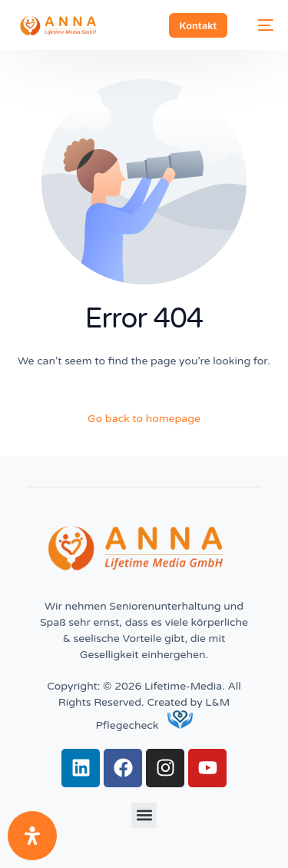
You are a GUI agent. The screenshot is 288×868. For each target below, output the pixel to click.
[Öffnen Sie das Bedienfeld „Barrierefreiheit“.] (32, 836)
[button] (144, 815)
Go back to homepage (144, 419)
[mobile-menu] (258, 25)
